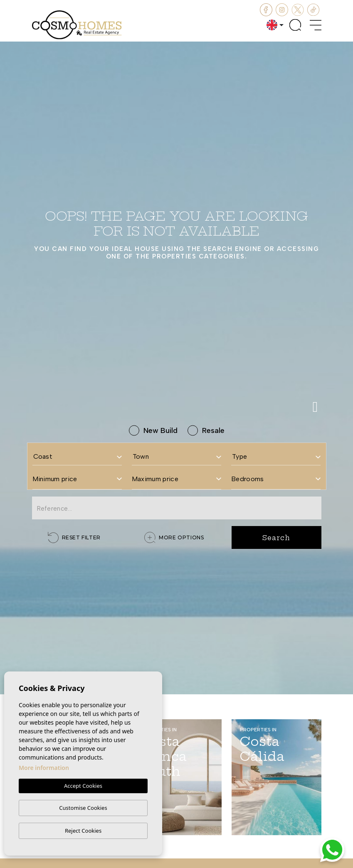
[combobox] (77, 454)
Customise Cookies (83, 808)
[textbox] (77, 457)
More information (44, 768)
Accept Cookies (83, 786)
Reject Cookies (83, 831)
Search (276, 538)
